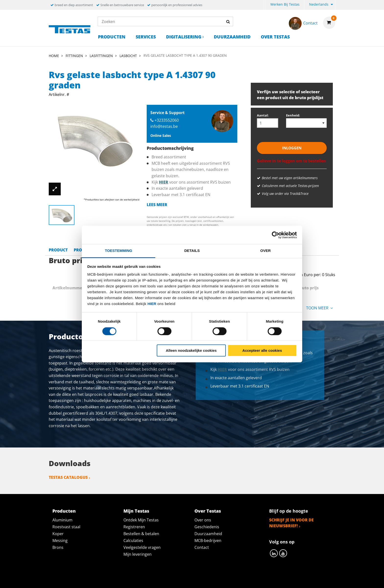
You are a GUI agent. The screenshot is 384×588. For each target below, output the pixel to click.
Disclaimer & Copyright (277, 579)
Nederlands (319, 4)
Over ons (203, 520)
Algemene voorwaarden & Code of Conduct (199, 579)
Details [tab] (192, 251)
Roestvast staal (66, 527)
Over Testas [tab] (208, 511)
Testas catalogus (68, 477)
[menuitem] (265, 5)
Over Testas (275, 37)
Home (54, 56)
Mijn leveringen (138, 554)
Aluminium (62, 520)
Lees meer (157, 205)
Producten (112, 37)
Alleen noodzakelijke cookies (191, 350)
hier (152, 304)
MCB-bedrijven (208, 541)
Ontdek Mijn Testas (141, 520)
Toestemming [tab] (118, 251)
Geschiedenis (207, 527)
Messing (60, 541)
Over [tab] (266, 251)
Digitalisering (184, 37)
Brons (58, 547)
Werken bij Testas (285, 4)
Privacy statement (127, 579)
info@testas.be (164, 126)
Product (58, 250)
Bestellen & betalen (141, 534)
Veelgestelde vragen (142, 547)
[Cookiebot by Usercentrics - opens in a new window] (275, 235)
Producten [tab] (64, 511)
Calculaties (133, 541)
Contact (202, 547)
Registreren (134, 527)
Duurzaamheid (232, 37)
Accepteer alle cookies (262, 350)
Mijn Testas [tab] (136, 511)
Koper (58, 534)
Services (146, 37)
